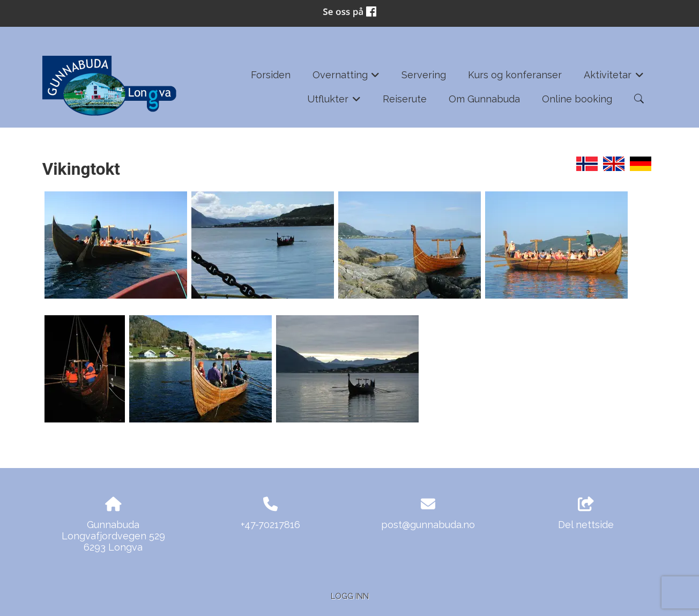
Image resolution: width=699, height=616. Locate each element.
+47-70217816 (270, 525)
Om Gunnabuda (484, 99)
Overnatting (346, 78)
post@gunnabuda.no (428, 525)
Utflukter (334, 102)
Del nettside (586, 514)
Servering (424, 75)
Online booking (577, 99)
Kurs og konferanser (515, 75)
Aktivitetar (614, 78)
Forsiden (271, 75)
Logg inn (350, 596)
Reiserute (405, 99)
